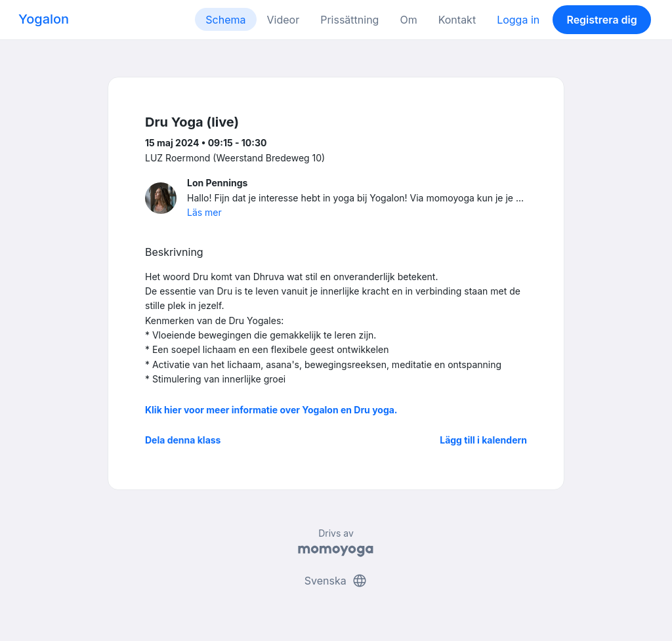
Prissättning (349, 20)
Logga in (518, 20)
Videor (283, 20)
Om (408, 20)
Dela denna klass (183, 440)
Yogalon (44, 19)
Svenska (336, 581)
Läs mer (204, 212)
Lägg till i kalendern (483, 440)
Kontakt (457, 20)
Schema (225, 20)
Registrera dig (601, 20)
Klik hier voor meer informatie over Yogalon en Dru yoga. (271, 410)
